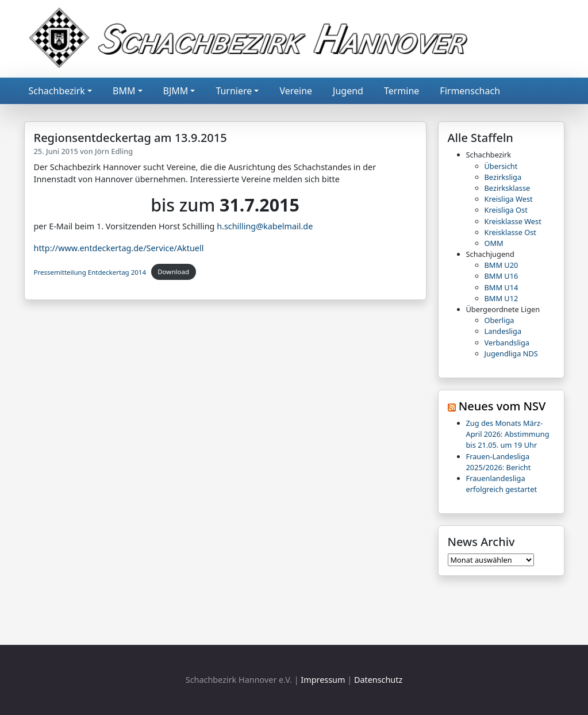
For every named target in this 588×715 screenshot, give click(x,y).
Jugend (348, 91)
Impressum (323, 680)
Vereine (296, 91)
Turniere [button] (234, 91)
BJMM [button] (176, 91)
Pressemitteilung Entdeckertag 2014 (90, 272)
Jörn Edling (114, 151)
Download (173, 272)
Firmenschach (470, 91)
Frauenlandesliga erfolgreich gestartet (502, 484)
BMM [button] (124, 91)
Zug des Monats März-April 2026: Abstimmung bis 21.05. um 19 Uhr (508, 434)
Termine (401, 91)
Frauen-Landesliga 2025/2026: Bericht (499, 462)
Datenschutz (378, 680)
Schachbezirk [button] (57, 91)
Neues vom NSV (502, 406)
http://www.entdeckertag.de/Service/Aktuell (119, 248)
